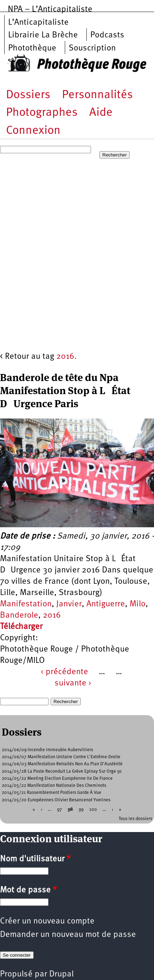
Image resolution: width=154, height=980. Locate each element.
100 (93, 809)
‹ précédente (64, 672)
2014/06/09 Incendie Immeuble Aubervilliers (47, 750)
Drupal (61, 974)
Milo (138, 604)
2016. (67, 357)
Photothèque (32, 48)
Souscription (92, 48)
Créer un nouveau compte (47, 921)
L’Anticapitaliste (38, 23)
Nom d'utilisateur (35, 859)
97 (59, 809)
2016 (52, 616)
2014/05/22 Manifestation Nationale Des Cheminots (54, 786)
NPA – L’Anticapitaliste (50, 10)
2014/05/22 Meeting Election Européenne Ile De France (57, 779)
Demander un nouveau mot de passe (68, 935)
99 (81, 809)
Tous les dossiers (135, 819)
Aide (101, 113)
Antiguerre (106, 604)
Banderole (19, 616)
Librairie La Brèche (43, 35)
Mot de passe (28, 890)
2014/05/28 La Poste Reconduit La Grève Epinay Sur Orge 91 (62, 771)
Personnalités (97, 95)
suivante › (73, 683)
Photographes (42, 113)
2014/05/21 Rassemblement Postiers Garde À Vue (52, 793)
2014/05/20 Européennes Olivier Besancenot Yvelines (56, 800)
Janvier (69, 604)
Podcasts (107, 35)
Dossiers (28, 95)
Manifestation (26, 604)
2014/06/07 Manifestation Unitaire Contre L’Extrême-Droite (61, 757)
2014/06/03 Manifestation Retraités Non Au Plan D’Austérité (62, 764)
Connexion (33, 131)
